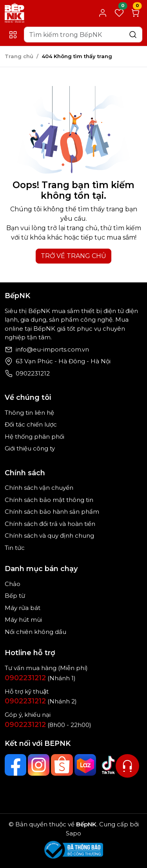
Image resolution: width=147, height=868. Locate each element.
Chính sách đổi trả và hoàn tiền (50, 524)
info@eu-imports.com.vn (52, 349)
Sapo (73, 833)
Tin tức (15, 548)
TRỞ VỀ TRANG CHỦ (73, 256)
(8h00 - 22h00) (48, 725)
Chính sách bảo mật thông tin (49, 500)
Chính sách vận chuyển (39, 488)
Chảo (13, 584)
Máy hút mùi (23, 620)
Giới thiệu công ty (30, 448)
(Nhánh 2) (41, 701)
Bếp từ (15, 596)
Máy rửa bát (23, 608)
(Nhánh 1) (40, 678)
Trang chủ (19, 56)
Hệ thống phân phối (34, 437)
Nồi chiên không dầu (35, 632)
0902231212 (33, 373)
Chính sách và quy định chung (49, 536)
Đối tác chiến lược (31, 424)
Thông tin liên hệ (29, 413)
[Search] (83, 35)
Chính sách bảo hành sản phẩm (52, 512)
